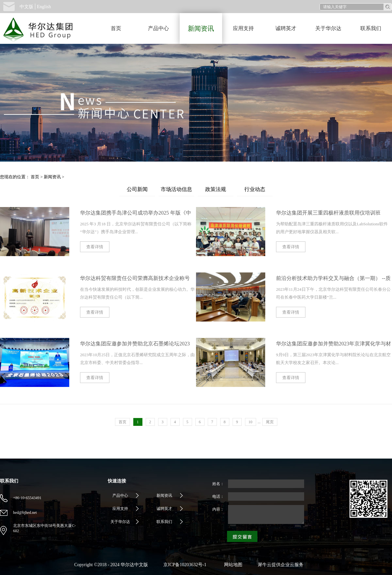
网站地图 (232, 565)
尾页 (270, 422)
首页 (116, 28)
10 (251, 422)
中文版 (26, 7)
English (44, 7)
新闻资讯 (52, 177)
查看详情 (95, 247)
